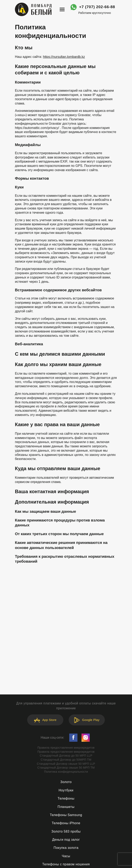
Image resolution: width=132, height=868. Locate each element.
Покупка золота (66, 848)
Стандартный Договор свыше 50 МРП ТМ (66, 768)
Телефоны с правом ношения (66, 864)
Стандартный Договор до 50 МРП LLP (66, 756)
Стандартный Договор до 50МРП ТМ (66, 760)
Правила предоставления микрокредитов (66, 748)
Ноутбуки (66, 790)
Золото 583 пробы (66, 831)
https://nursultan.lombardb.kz (64, 57)
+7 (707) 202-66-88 (97, 7)
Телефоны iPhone (66, 823)
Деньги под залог (66, 840)
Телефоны (66, 798)
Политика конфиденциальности (66, 772)
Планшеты (66, 807)
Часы (66, 856)
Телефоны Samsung (66, 815)
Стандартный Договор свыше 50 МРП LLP (66, 764)
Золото (66, 782)
